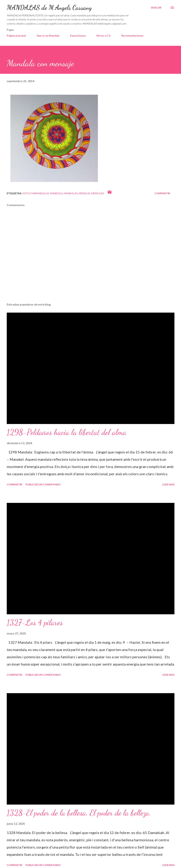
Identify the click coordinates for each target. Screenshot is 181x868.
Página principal (16, 36)
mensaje (85, 193)
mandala (56, 193)
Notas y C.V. (104, 36)
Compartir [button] (162, 193)
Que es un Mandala (48, 36)
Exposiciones (78, 36)
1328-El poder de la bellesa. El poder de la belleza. (79, 813)
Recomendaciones (132, 36)
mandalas (71, 193)
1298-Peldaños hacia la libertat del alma (67, 432)
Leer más (168, 484)
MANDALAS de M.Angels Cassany (49, 8)
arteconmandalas (36, 193)
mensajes (98, 193)
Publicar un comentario (43, 484)
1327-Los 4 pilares (35, 622)
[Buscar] (156, 8)
